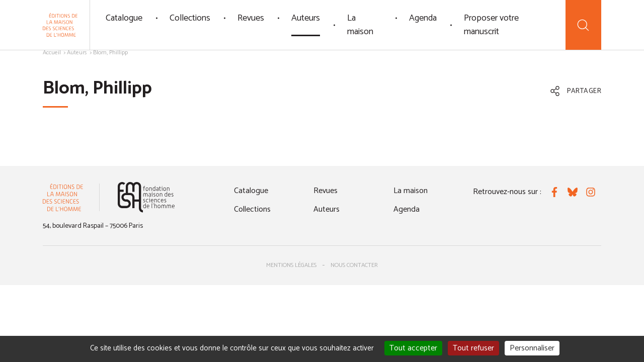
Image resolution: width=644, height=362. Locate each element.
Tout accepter (413, 348)
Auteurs (306, 18)
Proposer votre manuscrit (491, 25)
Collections (190, 18)
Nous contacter (354, 265)
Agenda (423, 18)
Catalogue (124, 18)
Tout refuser (473, 348)
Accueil (52, 53)
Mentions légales (291, 265)
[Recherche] (583, 25)
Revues (251, 18)
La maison (360, 25)
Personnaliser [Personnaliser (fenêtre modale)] (532, 348)
